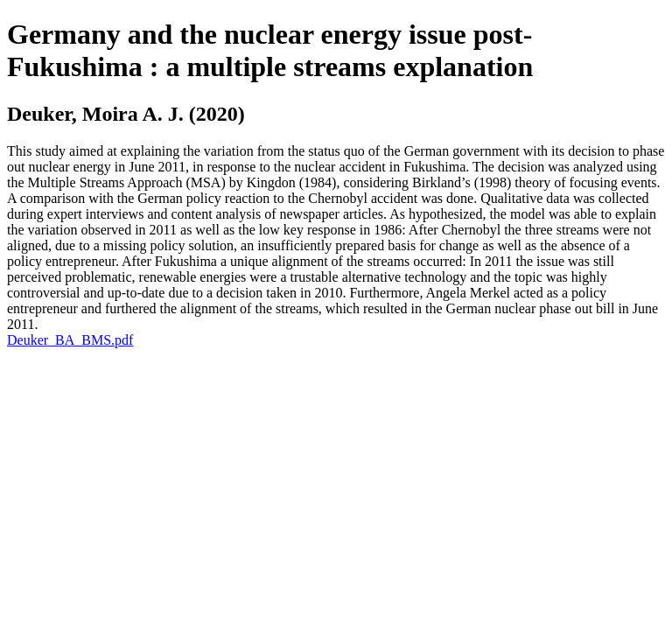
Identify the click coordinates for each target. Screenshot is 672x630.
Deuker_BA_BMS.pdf (70, 340)
